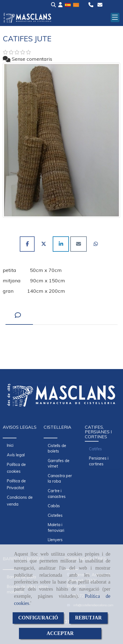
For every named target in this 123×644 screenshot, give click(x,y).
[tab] (19, 315)
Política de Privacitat (16, 484)
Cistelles (55, 515)
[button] (60, 5)
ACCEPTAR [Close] (60, 633)
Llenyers (55, 540)
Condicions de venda (20, 501)
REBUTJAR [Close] (88, 618)
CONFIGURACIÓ (38, 618)
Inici (10, 445)
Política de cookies (16, 468)
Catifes (95, 449)
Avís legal (16, 455)
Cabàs (54, 506)
